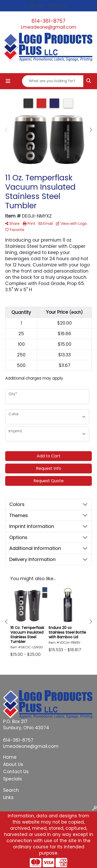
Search (11, 790)
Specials (13, 779)
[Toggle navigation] (8, 81)
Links (8, 797)
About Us (13, 764)
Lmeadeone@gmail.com (49, 27)
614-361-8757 (48, 21)
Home (10, 757)
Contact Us (16, 772)
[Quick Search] (53, 81)
